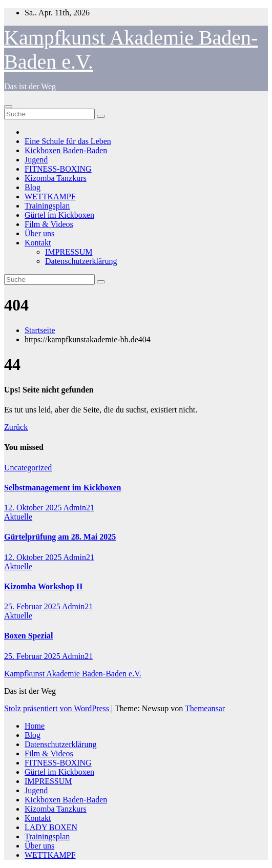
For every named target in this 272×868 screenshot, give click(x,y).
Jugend (36, 160)
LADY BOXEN (51, 827)
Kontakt (38, 243)
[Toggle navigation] (8, 107)
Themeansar (205, 708)
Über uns (39, 233)
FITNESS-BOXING (58, 169)
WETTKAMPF (50, 197)
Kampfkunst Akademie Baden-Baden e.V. (73, 674)
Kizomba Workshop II (44, 586)
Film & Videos (49, 224)
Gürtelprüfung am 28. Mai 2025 (60, 537)
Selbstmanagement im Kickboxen (62, 488)
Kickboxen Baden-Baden (66, 150)
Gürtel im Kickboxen (59, 215)
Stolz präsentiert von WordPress (58, 708)
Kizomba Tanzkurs (56, 178)
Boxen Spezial (29, 636)
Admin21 (79, 508)
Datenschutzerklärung (81, 261)
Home (35, 726)
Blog (33, 187)
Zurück (16, 427)
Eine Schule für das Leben (68, 141)
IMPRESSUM (69, 252)
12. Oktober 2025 (34, 508)
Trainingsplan (47, 206)
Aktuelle (18, 517)
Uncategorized (28, 468)
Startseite (40, 330)
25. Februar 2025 (33, 606)
